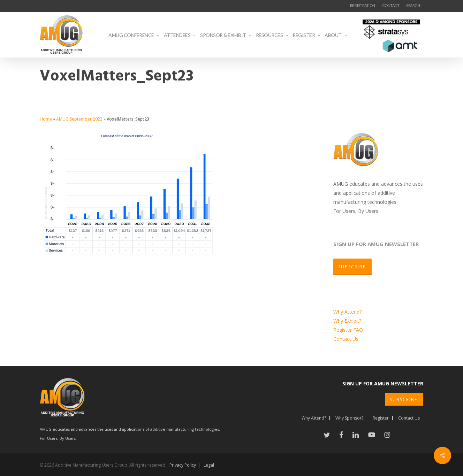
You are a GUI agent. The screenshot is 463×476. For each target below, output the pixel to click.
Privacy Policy (183, 465)
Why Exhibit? (347, 321)
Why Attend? (347, 312)
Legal (209, 465)
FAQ (358, 330)
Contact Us (346, 339)
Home (46, 119)
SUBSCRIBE (404, 400)
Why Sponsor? (349, 418)
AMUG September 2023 (79, 119)
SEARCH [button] (413, 5)
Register (343, 330)
